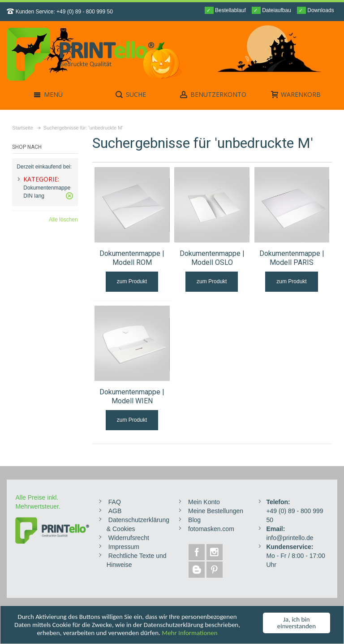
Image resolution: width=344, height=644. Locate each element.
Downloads (316, 10)
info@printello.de (290, 538)
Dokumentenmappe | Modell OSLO (212, 258)
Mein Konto (204, 502)
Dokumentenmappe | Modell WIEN (132, 396)
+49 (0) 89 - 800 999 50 (85, 12)
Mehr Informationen (189, 633)
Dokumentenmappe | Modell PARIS (292, 258)
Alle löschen (63, 220)
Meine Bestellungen (216, 511)
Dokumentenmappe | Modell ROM (132, 258)
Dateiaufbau (271, 10)
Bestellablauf (225, 10)
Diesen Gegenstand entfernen (69, 196)
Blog (194, 520)
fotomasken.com (211, 529)
